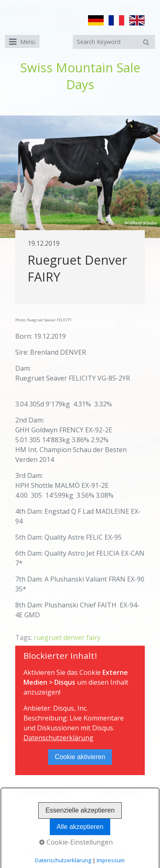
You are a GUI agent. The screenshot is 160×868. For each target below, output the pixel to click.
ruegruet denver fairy (67, 637)
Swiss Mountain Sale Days (80, 76)
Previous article (47, 793)
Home (39, 844)
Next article (119, 793)
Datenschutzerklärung (58, 738)
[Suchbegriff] (114, 42)
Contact (64, 844)
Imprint (90, 844)
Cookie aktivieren (80, 757)
